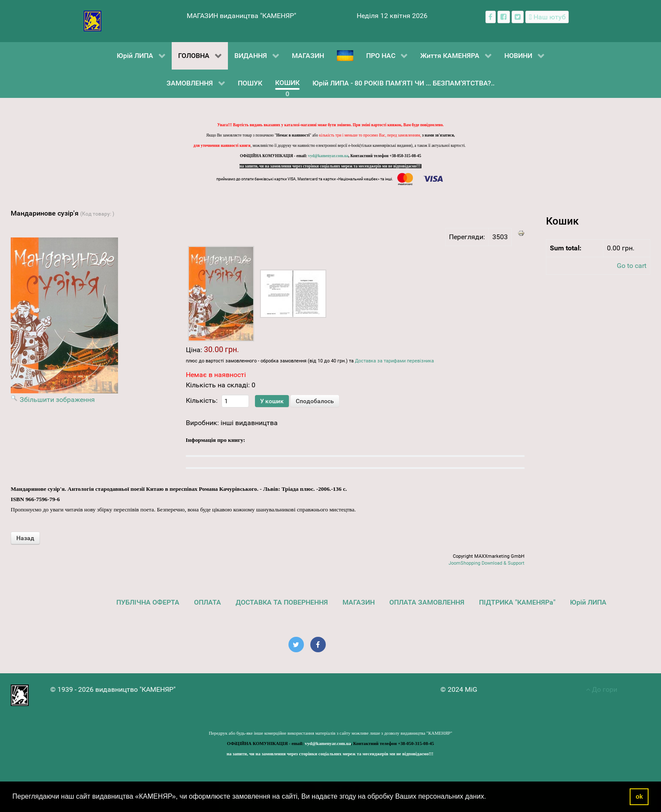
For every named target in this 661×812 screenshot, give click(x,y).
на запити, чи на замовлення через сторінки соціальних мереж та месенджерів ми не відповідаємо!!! (330, 166)
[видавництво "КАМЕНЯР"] (92, 20)
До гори (602, 689)
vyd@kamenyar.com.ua (328, 156)
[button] (489, 797)
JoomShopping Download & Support (487, 563)
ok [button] (639, 797)
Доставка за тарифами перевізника (394, 361)
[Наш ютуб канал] (547, 17)
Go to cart (632, 266)
